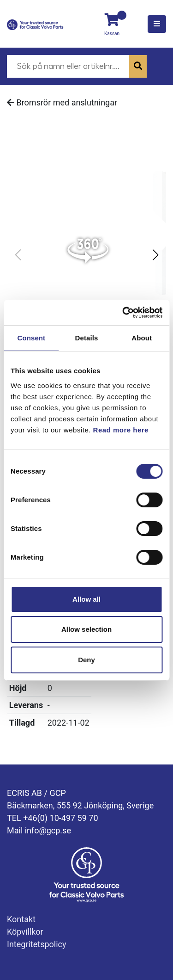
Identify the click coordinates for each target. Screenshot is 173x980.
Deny (86, 660)
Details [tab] (87, 338)
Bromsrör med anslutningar (62, 102)
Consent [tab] (31, 338)
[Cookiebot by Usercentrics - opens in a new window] (123, 313)
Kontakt (21, 919)
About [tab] (142, 338)
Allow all (86, 599)
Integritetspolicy (37, 944)
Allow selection (86, 629)
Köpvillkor (25, 932)
